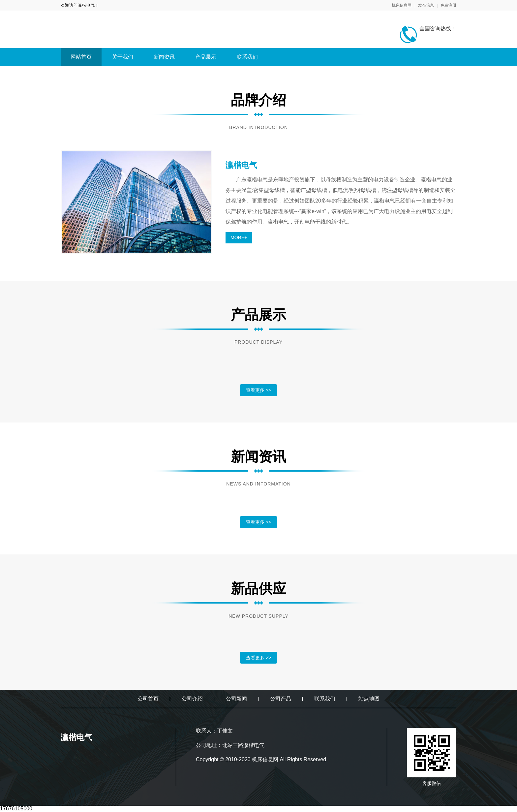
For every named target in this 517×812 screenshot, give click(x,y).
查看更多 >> (258, 390)
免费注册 (448, 5)
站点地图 (369, 699)
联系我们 (247, 57)
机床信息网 (402, 5)
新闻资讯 (164, 57)
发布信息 (426, 5)
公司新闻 (236, 699)
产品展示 (206, 57)
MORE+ (239, 237)
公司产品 (281, 699)
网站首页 (81, 57)
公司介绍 (192, 699)
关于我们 (123, 57)
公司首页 (148, 699)
